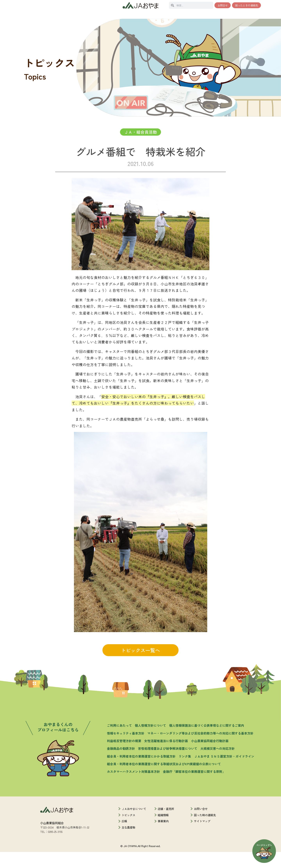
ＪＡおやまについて (134, 825)
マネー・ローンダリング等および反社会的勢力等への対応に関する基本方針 (200, 749)
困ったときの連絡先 (247, 5)
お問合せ (223, 5)
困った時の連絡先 (205, 831)
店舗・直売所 (166, 825)
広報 (124, 837)
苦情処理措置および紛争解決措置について (168, 765)
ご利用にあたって (119, 742)
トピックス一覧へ (140, 666)
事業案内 (163, 837)
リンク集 (185, 772)
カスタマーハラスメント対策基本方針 (133, 788)
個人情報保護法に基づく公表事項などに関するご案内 (207, 742)
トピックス (128, 831)
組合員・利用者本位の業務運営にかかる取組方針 (141, 772)
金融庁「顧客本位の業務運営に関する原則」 (194, 788)
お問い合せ (201, 825)
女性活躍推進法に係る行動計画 (166, 757)
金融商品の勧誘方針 (121, 765)
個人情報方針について (150, 742)
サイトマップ (202, 837)
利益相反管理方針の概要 (124, 757)
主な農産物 (128, 843)
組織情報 (163, 831)
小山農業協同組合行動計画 (210, 757)
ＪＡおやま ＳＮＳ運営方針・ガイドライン (224, 772)
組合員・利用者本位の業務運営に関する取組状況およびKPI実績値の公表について (164, 780)
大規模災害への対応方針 (218, 765)
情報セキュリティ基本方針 (126, 749)
